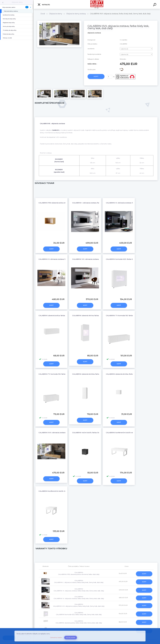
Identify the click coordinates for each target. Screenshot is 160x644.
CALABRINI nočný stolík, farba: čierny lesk (89, 433)
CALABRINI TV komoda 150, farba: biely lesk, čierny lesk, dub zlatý (132, 315)
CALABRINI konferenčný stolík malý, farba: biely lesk (60, 491)
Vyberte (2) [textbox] (124, 49)
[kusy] (110, 77)
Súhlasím (71, 638)
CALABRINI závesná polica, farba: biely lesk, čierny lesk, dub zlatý (65, 315)
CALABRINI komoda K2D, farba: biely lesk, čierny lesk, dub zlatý (132, 259)
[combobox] (136, 49)
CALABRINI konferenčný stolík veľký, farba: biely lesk (127, 433)
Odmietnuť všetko (56, 638)
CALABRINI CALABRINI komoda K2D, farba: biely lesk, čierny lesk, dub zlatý (79, 614)
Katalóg (44, 5)
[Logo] (97, 4)
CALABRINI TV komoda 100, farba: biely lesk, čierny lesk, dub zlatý (65, 374)
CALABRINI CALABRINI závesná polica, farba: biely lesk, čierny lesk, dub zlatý (79, 622)
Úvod (43, 14)
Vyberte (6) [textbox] (124, 54)
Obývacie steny (17, 2)
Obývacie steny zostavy (76, 14)
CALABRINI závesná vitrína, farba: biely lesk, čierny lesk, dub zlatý (98, 315)
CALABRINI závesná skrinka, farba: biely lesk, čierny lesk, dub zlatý (99, 374)
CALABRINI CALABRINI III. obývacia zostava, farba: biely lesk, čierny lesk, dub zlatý (79, 590)
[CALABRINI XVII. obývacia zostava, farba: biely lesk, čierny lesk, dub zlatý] (59, 21)
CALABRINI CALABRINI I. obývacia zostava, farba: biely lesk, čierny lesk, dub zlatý (79, 581)
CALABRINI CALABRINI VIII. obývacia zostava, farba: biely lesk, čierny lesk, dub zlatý (79, 605)
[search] (155, 5)
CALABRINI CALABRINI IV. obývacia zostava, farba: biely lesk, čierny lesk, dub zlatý (79, 598)
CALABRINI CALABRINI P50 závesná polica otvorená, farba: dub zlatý (79, 573)
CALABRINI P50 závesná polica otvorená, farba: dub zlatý (61, 203)
